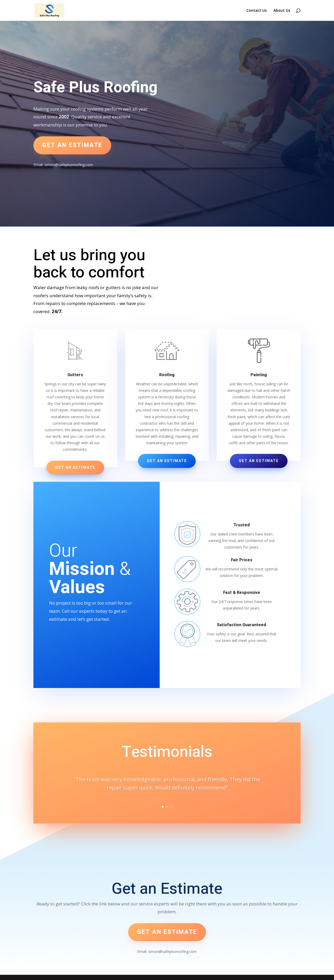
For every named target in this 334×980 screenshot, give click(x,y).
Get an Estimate (75, 468)
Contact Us (257, 11)
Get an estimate (72, 145)
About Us (282, 11)
